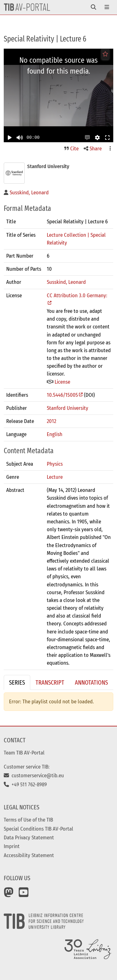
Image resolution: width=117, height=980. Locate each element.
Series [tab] (17, 682)
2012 (51, 421)
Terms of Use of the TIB (28, 820)
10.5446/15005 (62, 395)
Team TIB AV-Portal (24, 753)
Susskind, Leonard (66, 282)
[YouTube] (24, 895)
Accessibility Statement (29, 855)
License (58, 382)
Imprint (12, 846)
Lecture (55, 477)
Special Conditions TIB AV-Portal (39, 829)
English (55, 434)
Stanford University (68, 408)
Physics (55, 464)
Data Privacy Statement (29, 837)
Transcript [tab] (50, 682)
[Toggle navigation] (93, 7)
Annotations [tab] (91, 682)
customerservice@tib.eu (34, 775)
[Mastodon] (9, 895)
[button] (87, 138)
